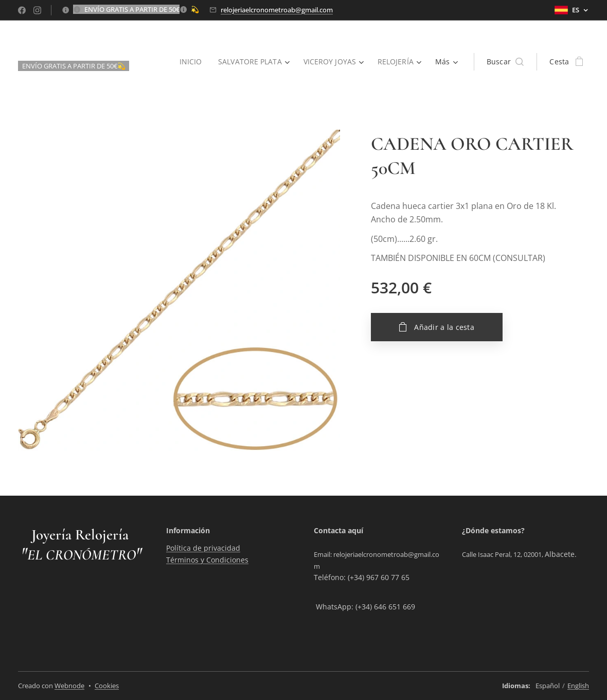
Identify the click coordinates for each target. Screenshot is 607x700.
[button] (505, 62)
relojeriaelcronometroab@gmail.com (277, 10)
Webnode (69, 686)
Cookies (107, 686)
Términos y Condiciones (207, 560)
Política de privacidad (203, 548)
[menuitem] (190, 62)
